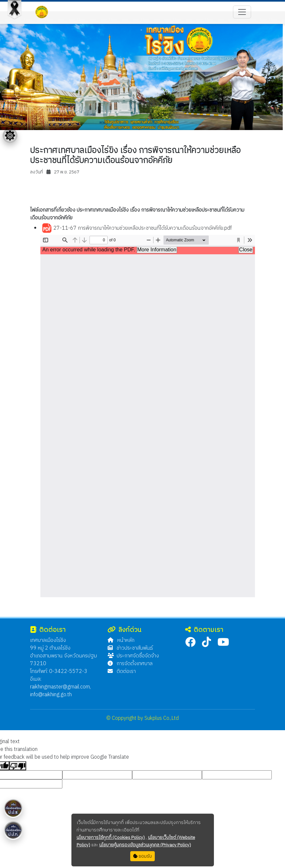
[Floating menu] (10, 136)
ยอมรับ (142, 856)
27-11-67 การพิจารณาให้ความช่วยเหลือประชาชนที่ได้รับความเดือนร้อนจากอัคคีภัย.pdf (137, 228)
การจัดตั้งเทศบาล (130, 664)
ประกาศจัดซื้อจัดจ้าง (133, 656)
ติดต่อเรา (122, 671)
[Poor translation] (18, 766)
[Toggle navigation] (242, 12)
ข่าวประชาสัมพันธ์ (130, 648)
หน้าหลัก (121, 640)
